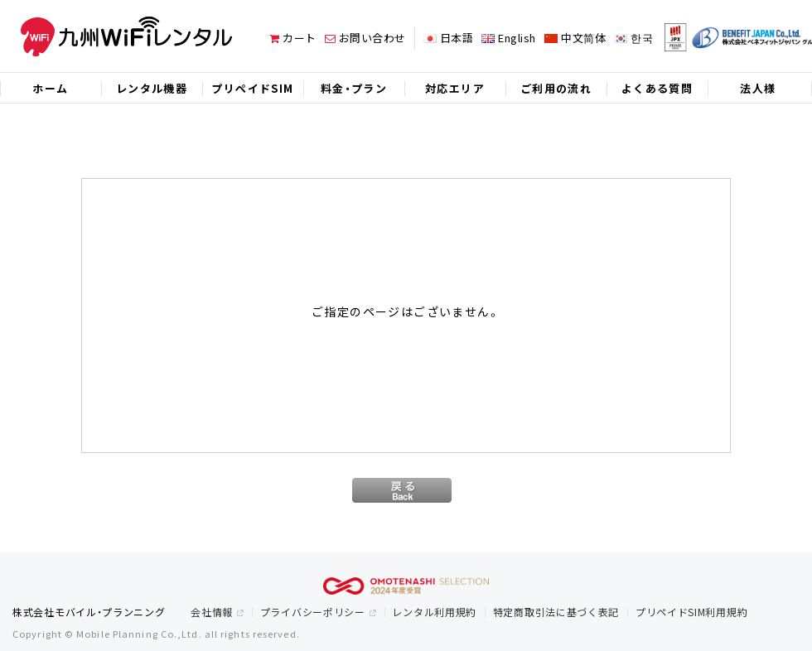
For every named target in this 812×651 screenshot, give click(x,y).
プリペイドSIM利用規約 (691, 612)
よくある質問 (657, 88)
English (517, 38)
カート (293, 38)
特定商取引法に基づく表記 (556, 612)
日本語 (457, 38)
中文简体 (583, 38)
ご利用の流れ (556, 88)
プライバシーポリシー (313, 612)
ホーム (50, 88)
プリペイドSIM (252, 88)
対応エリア (455, 88)
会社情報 (212, 612)
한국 (642, 38)
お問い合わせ (365, 38)
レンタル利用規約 (434, 612)
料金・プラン (354, 88)
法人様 (758, 88)
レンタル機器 (152, 88)
